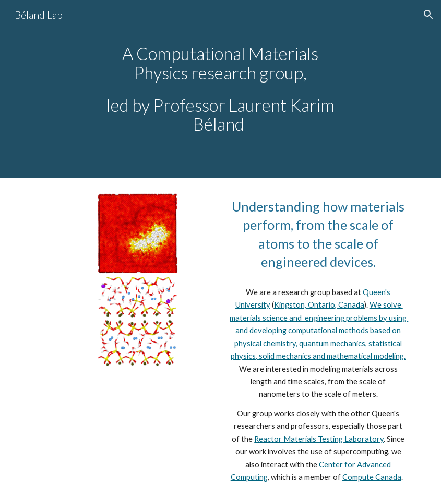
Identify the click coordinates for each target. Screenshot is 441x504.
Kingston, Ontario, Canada (319, 305)
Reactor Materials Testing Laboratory (319, 439)
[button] (428, 15)
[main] (220, 89)
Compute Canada (372, 477)
